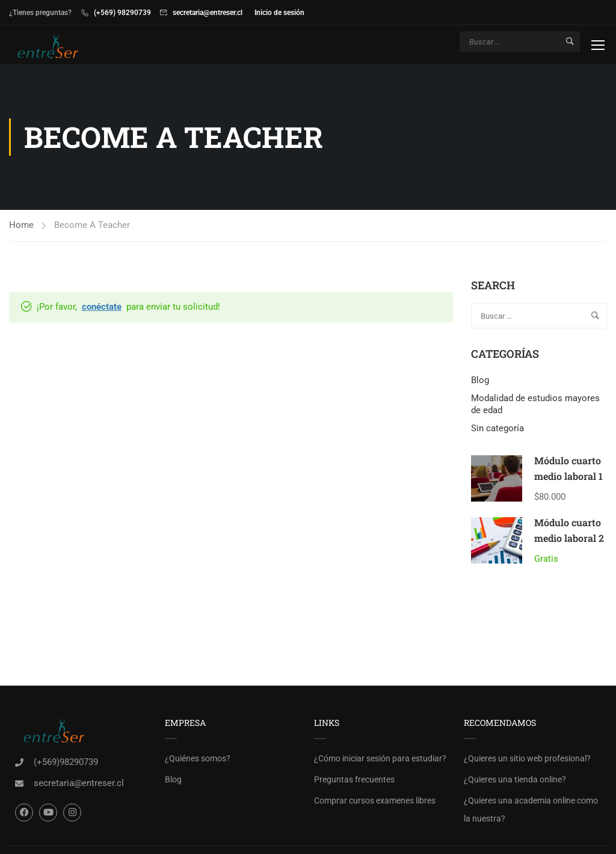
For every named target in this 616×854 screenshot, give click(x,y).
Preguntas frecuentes (354, 779)
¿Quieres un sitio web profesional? (527, 758)
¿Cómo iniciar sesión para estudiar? (380, 758)
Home (21, 225)
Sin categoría (497, 428)
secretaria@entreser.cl (208, 13)
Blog (480, 380)
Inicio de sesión (279, 13)
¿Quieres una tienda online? (515, 779)
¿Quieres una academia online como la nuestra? (531, 809)
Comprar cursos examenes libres (375, 800)
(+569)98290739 (66, 762)
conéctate (102, 307)
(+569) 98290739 (122, 13)
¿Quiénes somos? (198, 758)
